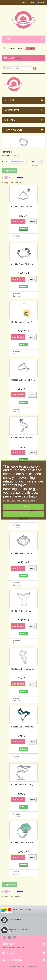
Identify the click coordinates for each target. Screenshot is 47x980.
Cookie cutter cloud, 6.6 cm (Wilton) (23, 322)
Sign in (33, 2)
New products (13, 130)
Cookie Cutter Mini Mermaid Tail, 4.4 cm (23, 727)
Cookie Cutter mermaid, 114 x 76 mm (23, 669)
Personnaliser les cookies (26, 501)
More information (9, 501)
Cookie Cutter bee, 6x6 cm (23, 206)
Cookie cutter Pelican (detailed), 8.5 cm (23, 785)
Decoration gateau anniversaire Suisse (23, 966)
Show (33, 162)
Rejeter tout (24, 507)
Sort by (5, 162)
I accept (24, 514)
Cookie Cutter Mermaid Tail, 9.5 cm (23, 611)
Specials (10, 120)
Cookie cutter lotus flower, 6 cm (23, 553)
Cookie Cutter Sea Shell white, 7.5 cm (23, 842)
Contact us (41, 2)
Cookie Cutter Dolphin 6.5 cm (23, 380)
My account (8, 953)
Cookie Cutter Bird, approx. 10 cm (23, 264)
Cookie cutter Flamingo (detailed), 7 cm (23, 438)
